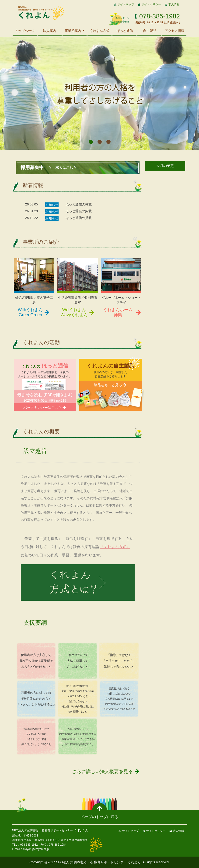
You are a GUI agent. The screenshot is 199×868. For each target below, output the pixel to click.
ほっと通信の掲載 (79, 204)
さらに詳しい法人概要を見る (102, 771)
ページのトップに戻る (100, 817)
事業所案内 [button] (73, 31)
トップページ (24, 31)
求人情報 (174, 4)
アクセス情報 (175, 31)
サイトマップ (126, 4)
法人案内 (49, 31)
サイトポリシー (151, 4)
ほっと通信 (125, 31)
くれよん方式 (99, 31)
